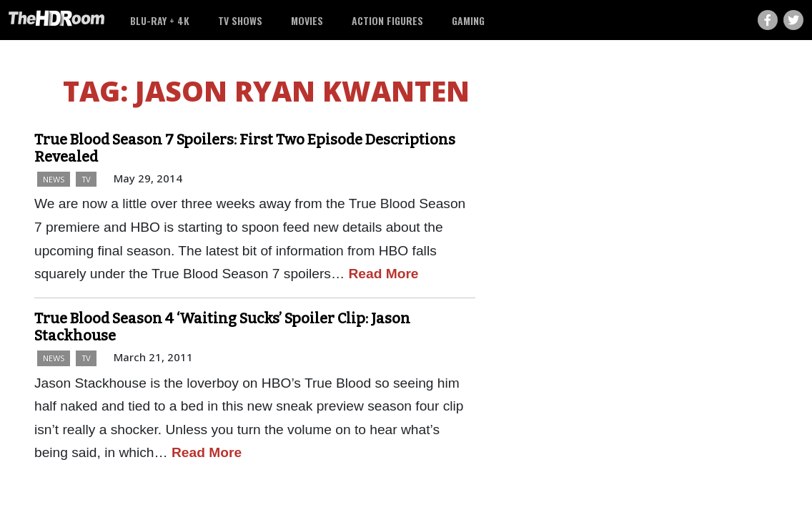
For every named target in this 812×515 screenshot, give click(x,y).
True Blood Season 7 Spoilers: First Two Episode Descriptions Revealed (245, 148)
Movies (307, 20)
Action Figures (387, 20)
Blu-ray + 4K (160, 20)
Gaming (468, 20)
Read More (383, 274)
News (54, 179)
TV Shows (240, 20)
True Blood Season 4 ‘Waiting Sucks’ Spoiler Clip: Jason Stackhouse (222, 327)
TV (86, 179)
